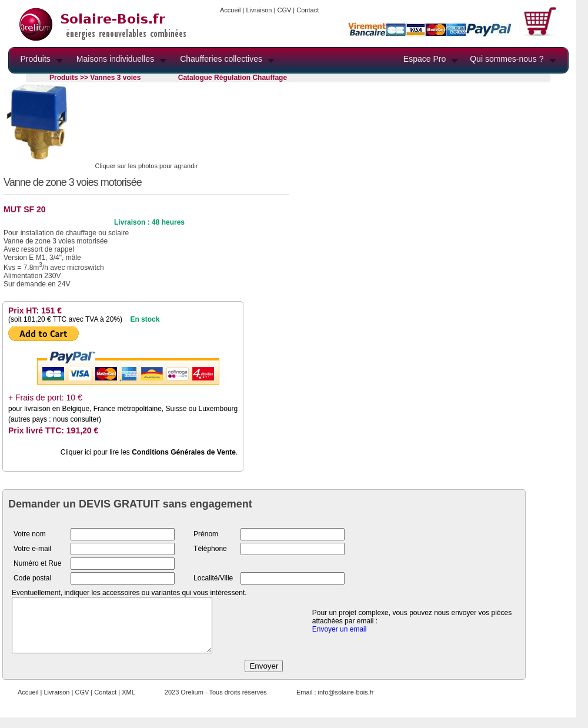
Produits (36, 59)
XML (128, 703)
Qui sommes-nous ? (507, 59)
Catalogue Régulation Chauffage (233, 78)
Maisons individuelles (115, 59)
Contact (308, 10)
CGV (284, 10)
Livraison (259, 10)
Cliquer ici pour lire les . (149, 452)
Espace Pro (425, 59)
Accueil (230, 10)
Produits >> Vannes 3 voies (95, 78)
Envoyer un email (340, 635)
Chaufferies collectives (221, 59)
